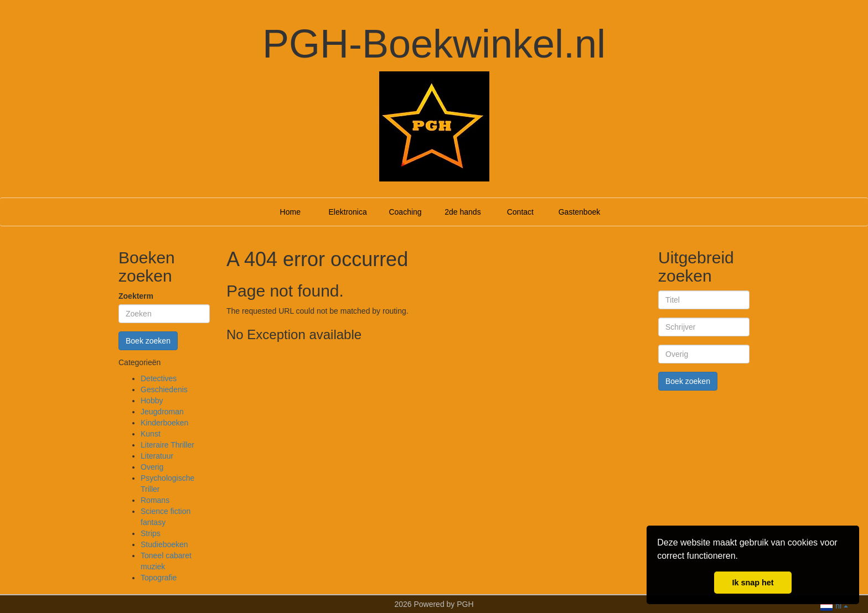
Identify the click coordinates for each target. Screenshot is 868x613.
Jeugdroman (162, 412)
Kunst (151, 434)
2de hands (463, 212)
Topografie (159, 578)
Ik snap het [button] (753, 583)
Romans (155, 500)
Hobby (152, 401)
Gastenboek (580, 212)
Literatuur (157, 456)
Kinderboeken (164, 423)
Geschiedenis (164, 389)
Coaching (405, 212)
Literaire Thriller (167, 445)
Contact (520, 212)
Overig (152, 467)
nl (834, 605)
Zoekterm (136, 296)
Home (290, 212)
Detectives (159, 378)
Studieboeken (164, 544)
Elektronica (348, 212)
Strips (151, 533)
